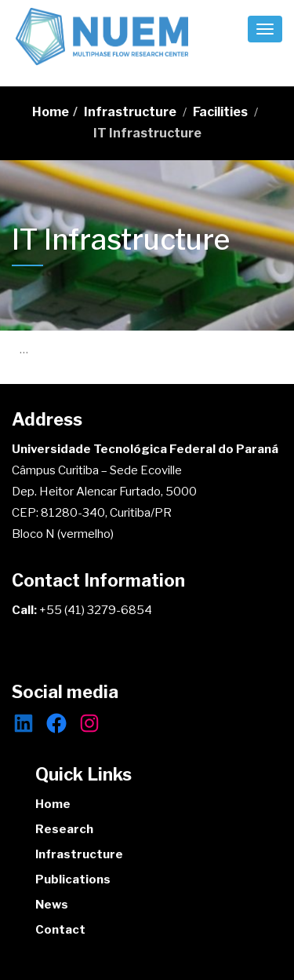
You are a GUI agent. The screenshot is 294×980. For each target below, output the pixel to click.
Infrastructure (130, 112)
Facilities (220, 112)
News (52, 905)
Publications (73, 879)
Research (64, 829)
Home (51, 112)
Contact (60, 930)
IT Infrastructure (147, 133)
